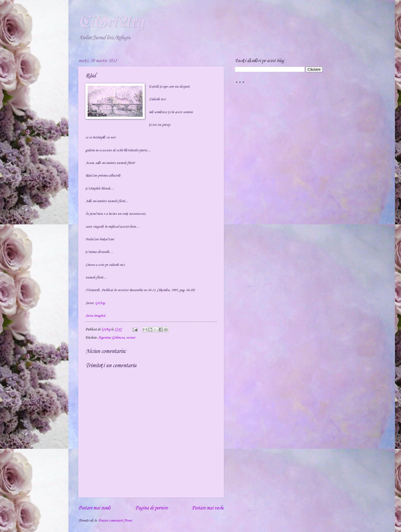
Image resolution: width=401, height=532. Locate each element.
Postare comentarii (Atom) (115, 520)
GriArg (100, 303)
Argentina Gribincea (111, 338)
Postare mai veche (208, 508)
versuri (130, 338)
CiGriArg (111, 23)
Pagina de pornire (151, 508)
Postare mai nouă (94, 508)
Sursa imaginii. (96, 316)
